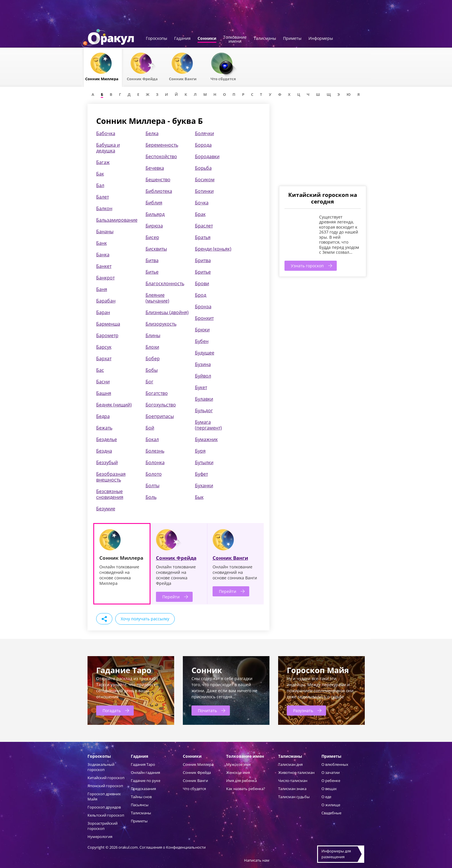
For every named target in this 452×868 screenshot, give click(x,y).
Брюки (202, 330)
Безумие (106, 509)
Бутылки (204, 462)
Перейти (171, 597)
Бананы (105, 232)
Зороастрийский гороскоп (103, 826)
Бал (100, 185)
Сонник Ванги (230, 558)
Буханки (204, 486)
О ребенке (331, 781)
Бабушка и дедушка (108, 148)
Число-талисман (293, 781)
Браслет (204, 226)
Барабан (106, 301)
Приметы (292, 39)
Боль (151, 497)
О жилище (331, 805)
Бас (100, 370)
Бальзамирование (117, 220)
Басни (103, 382)
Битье (152, 272)
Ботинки (204, 191)
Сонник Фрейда (176, 558)
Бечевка (155, 168)
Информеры (321, 39)
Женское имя (238, 772)
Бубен (202, 341)
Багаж (103, 162)
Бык (199, 497)
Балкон (104, 208)
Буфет (201, 474)
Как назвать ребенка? (246, 789)
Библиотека (159, 191)
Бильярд (155, 214)
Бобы (152, 370)
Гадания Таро (143, 764)
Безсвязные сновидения (110, 494)
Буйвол (203, 376)
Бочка (202, 203)
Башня (104, 393)
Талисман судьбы (294, 797)
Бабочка (106, 133)
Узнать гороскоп (307, 266)
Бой (150, 428)
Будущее (205, 353)
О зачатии (331, 772)
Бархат (104, 359)
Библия (154, 203)
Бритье (203, 272)
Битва (152, 260)
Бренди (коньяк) (213, 249)
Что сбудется (194, 789)
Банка (103, 255)
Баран (103, 312)
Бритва (203, 260)
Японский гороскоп (105, 786)
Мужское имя (238, 764)
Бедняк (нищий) (114, 405)
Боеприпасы (160, 416)
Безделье (107, 439)
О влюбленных (335, 764)
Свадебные (331, 813)
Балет (103, 197)
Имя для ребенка (241, 781)
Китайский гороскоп (106, 778)
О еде (326, 797)
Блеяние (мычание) (157, 298)
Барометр (107, 335)
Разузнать (303, 711)
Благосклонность (165, 283)
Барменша (108, 324)
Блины (153, 335)
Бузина (203, 364)
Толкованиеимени (235, 40)
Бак (100, 174)
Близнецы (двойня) (167, 312)
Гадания (182, 39)
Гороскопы (157, 39)
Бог (149, 382)
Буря (200, 451)
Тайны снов (141, 797)
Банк (102, 243)
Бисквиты (156, 249)
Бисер (152, 237)
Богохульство (161, 405)
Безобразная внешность (111, 477)
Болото (154, 474)
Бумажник (206, 439)
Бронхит (204, 318)
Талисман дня (290, 764)
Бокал (152, 439)
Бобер (153, 359)
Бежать (104, 428)
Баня (102, 289)
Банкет (104, 266)
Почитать (207, 711)
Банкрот (105, 278)
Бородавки (207, 156)
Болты (152, 486)
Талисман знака (292, 789)
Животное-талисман (296, 772)
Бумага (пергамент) (208, 425)
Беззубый (107, 462)
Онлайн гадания (145, 772)
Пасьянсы (140, 805)
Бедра (103, 416)
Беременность (162, 145)
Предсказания (143, 789)
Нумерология (100, 837)
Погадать (112, 711)
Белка (152, 133)
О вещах (329, 789)
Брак (200, 214)
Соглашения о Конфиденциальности (173, 847)
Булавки (204, 399)
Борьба (203, 168)
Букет (201, 387)
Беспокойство (161, 156)
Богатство (157, 393)
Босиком (205, 180)
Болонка (155, 462)
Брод (201, 295)
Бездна (104, 451)
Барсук (104, 347)
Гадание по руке (146, 781)
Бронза (203, 307)
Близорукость (161, 324)
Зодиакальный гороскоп (101, 767)
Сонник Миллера (198, 764)
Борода (203, 145)
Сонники (207, 39)
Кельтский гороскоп (106, 815)
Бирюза (154, 226)
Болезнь (155, 451)
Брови (202, 283)
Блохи (152, 347)
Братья (203, 237)
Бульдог (204, 410)
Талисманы (265, 39)
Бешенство (158, 180)
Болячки (204, 133)
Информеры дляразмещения (336, 854)
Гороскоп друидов (104, 807)
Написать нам (257, 860)
